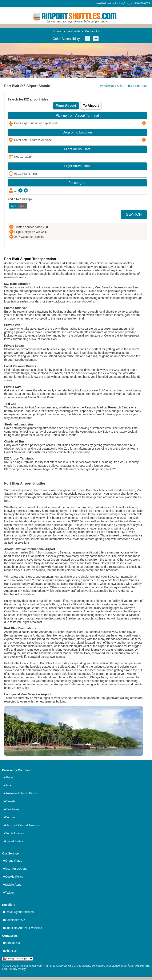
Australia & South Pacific (21, 793)
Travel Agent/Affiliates (19, 912)
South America (15, 833)
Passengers (77, 183)
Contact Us (92, 31)
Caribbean (12, 809)
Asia (8, 785)
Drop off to (77, 132)
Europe (10, 817)
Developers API (15, 920)
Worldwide (73, 31)
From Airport (66, 106)
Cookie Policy (14, 877)
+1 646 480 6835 (138, 3)
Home (57, 31)
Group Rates (14, 861)
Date (77, 149)
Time (77, 166)
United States (14, 841)
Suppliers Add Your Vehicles (24, 928)
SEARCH (134, 214)
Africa (9, 777)
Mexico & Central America (22, 825)
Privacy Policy (17, 969)
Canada (10, 801)
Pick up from (77, 116)
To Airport (91, 106)
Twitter (10, 893)
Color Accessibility (66, 39)
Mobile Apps (13, 885)
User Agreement (16, 869)
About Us (11, 951)
